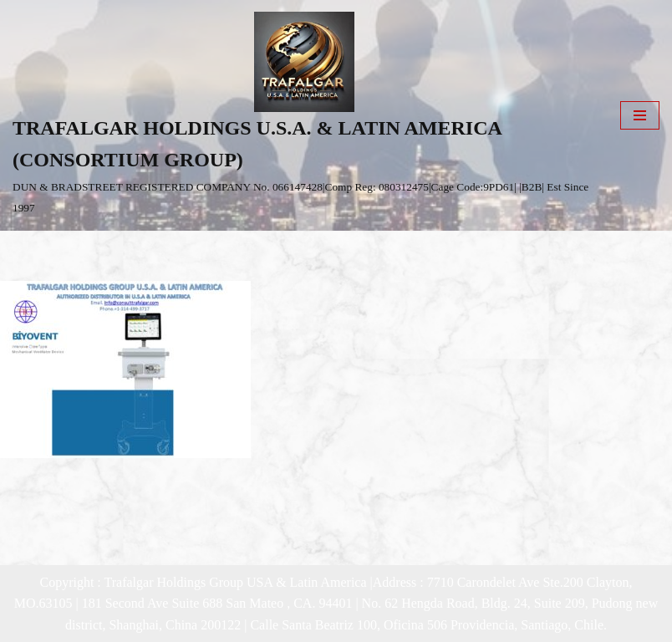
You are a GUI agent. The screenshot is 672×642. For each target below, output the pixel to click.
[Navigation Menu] (640, 115)
